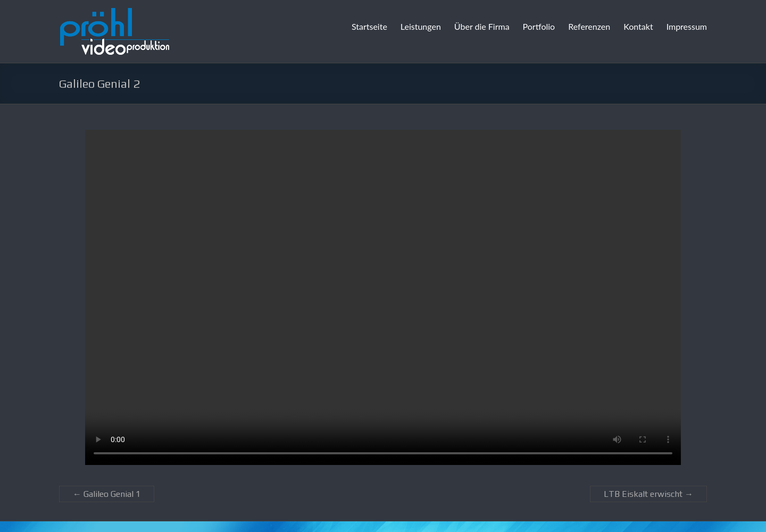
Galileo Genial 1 (107, 494)
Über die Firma (482, 26)
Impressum (687, 26)
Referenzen (589, 26)
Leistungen (421, 26)
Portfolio (539, 26)
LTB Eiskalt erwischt (648, 494)
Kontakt (638, 26)
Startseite (369, 26)
